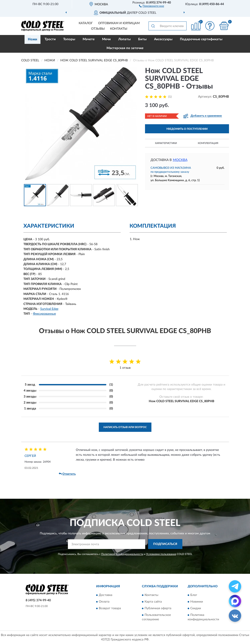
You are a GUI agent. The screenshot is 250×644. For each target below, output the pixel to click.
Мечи (106, 39)
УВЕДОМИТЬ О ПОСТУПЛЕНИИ (187, 129)
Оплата (104, 602)
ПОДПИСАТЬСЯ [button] (165, 544)
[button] (152, 6)
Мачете (89, 39)
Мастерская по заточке (125, 48)
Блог (194, 595)
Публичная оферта (158, 608)
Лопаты (124, 39)
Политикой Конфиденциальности (122, 554)
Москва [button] (180, 160)
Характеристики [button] (166, 143)
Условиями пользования (161, 554)
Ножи (32, 39)
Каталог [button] (86, 23)
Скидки (196, 608)
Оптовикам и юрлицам (119, 23)
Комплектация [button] (208, 143)
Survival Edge (49, 309)
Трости (50, 39)
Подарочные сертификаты (201, 39)
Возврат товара (110, 608)
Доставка (106, 595)
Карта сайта (153, 602)
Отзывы (98, 29)
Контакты (119, 29)
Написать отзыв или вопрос (125, 427)
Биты (142, 39)
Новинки (197, 602)
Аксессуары (163, 39)
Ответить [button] (67, 474)
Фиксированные (44, 314)
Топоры (69, 39)
